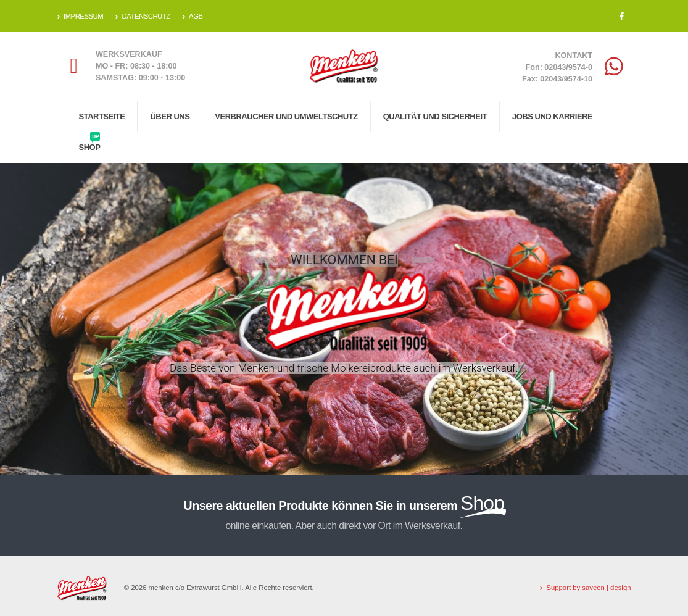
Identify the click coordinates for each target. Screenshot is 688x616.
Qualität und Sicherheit (435, 116)
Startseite (102, 116)
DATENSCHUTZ (143, 16)
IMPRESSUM (81, 16)
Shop (90, 142)
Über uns (170, 116)
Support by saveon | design (588, 588)
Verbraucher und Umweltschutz (286, 116)
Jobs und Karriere (552, 116)
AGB (193, 16)
